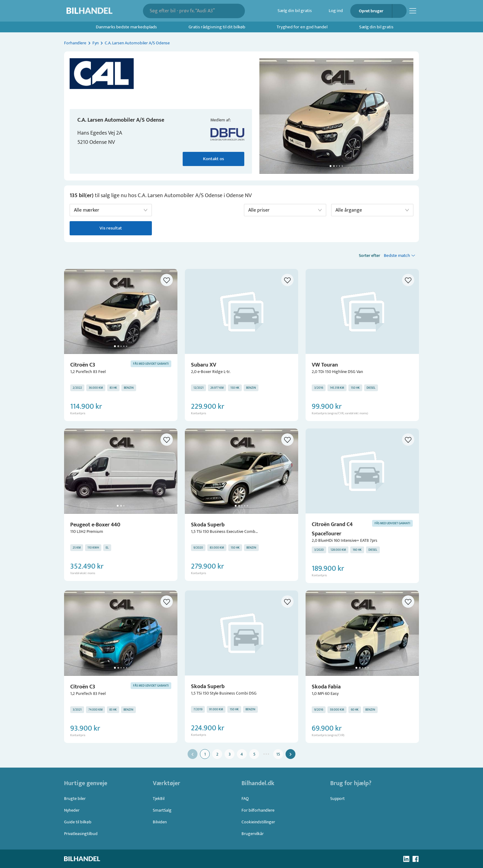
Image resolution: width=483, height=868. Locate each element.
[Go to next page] (290, 754)
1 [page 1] (205, 754)
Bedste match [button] (397, 256)
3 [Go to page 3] (229, 754)
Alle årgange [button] (349, 210)
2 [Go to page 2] (217, 754)
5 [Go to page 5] (254, 754)
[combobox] (190, 11)
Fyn (95, 43)
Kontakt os (213, 159)
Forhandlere (75, 43)
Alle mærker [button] (87, 210)
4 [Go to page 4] (242, 754)
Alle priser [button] (259, 210)
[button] (336, 116)
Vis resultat (111, 228)
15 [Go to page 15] (278, 754)
